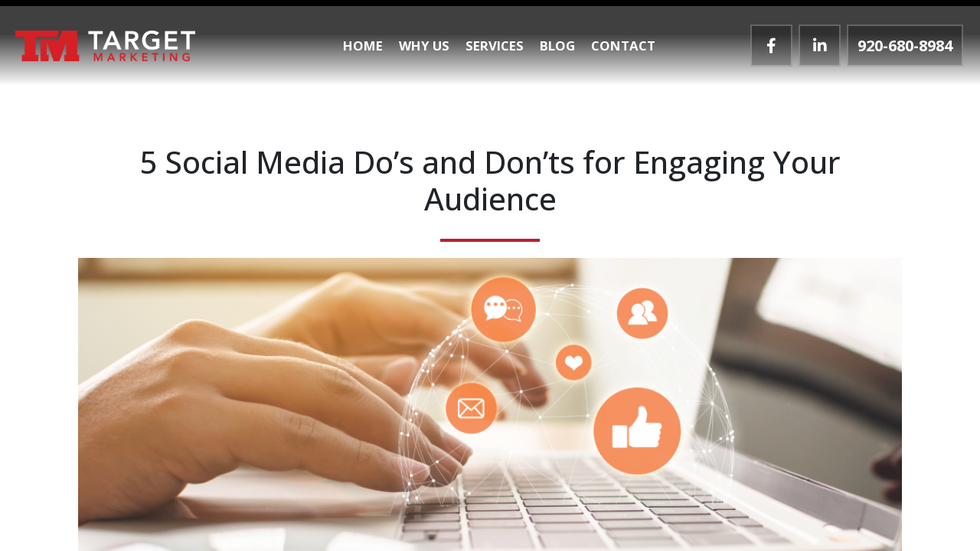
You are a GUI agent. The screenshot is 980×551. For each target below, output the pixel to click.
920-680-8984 (905, 46)
